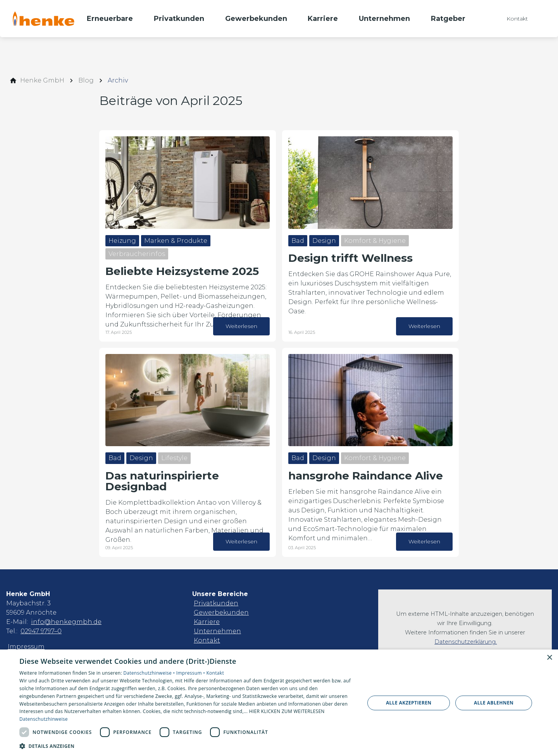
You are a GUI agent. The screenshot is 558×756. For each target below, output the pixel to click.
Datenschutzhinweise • (150, 673)
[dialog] (279, 703)
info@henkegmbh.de (66, 622)
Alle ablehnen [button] (494, 703)
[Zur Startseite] (43, 19)
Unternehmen (217, 631)
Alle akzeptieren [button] (409, 703)
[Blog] (86, 81)
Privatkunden (216, 603)
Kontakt (207, 640)
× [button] (549, 658)
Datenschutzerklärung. (466, 642)
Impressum (26, 647)
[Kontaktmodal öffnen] (512, 19)
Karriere (207, 622)
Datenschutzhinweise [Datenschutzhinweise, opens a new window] (44, 719)
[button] (187, 746)
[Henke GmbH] (42, 81)
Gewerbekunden (221, 613)
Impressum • (191, 673)
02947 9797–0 (41, 631)
